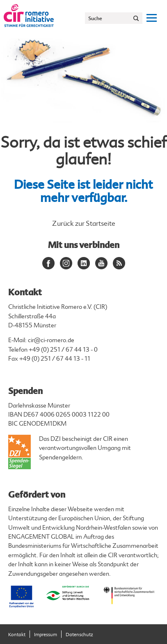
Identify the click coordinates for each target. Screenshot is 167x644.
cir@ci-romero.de (51, 340)
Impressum (46, 635)
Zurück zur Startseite (84, 224)
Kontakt (17, 635)
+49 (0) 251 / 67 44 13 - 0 (63, 350)
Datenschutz (79, 635)
